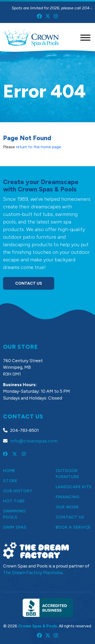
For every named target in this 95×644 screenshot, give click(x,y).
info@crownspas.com (34, 441)
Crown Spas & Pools (38, 626)
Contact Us (29, 283)
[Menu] (85, 38)
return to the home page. (39, 147)
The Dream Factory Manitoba (33, 572)
